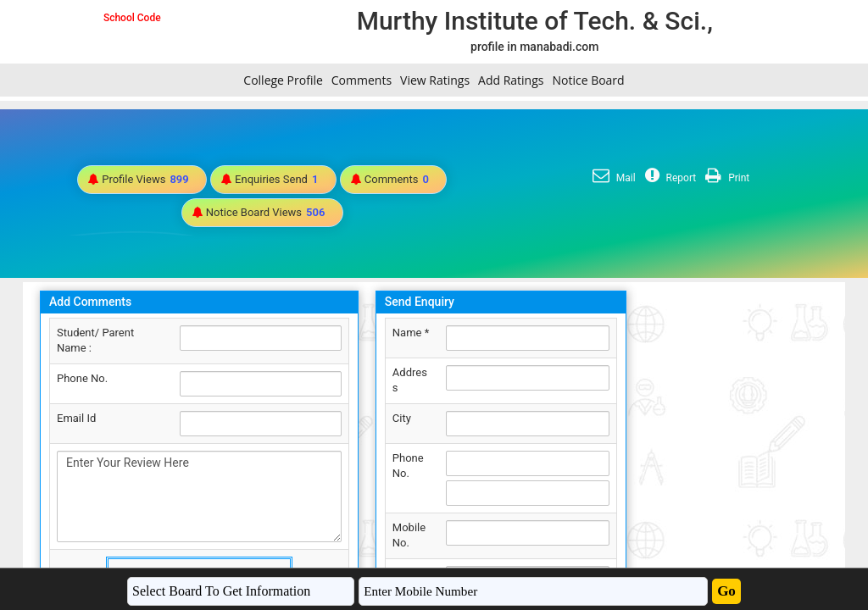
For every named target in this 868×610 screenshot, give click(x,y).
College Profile (283, 80)
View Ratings (435, 80)
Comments (362, 80)
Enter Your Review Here (199, 496)
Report (669, 178)
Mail (612, 178)
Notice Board (588, 80)
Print (725, 178)
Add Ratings (511, 80)
